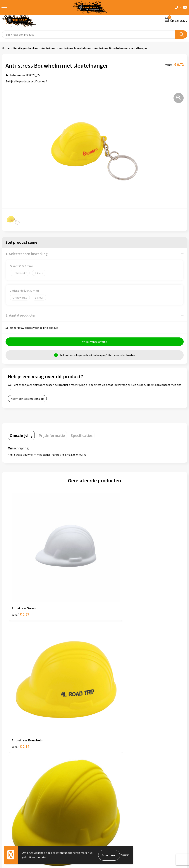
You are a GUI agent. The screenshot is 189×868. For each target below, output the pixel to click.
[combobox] (89, 34)
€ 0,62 (20, 689)
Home (6, 48)
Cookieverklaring (107, 789)
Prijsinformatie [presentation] (52, 436)
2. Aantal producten (21, 315)
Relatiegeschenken (25, 48)
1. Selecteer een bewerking (27, 254)
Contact (7, 783)
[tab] (21, 436)
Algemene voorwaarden (111, 783)
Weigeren (125, 855)
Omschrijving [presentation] (21, 436)
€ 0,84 (107, 585)
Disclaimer (103, 800)
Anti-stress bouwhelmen (75, 48)
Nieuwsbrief (104, 732)
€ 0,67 (20, 585)
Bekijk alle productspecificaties (26, 81)
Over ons (102, 726)
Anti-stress (48, 48)
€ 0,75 (107, 689)
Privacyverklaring (107, 794)
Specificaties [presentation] (82, 436)
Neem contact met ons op (27, 399)
